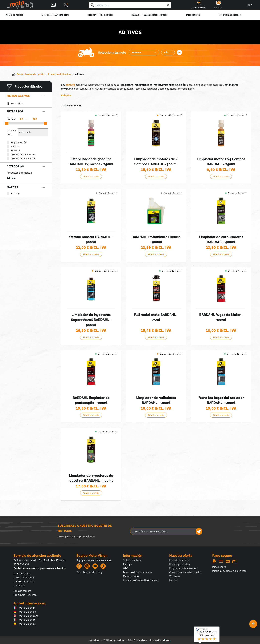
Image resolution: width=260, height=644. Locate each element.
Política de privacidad (114, 640)
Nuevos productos (180, 564)
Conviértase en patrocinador (185, 572)
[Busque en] (92, 5)
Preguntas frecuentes (26, 595)
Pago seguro (219, 567)
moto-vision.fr (24, 608)
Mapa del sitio (131, 576)
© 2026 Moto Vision (137, 640)
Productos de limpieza (19, 173)
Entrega (127, 564)
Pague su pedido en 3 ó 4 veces (229, 571)
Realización (160, 640)
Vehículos (175, 576)
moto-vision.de (25, 612)
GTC (125, 568)
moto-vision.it (24, 620)
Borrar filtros (15, 104)
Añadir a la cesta (91, 176)
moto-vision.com (26, 616)
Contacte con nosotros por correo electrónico (40, 568)
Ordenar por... (11, 132)
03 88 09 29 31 (21, 564)
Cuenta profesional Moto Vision (141, 580)
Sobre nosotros (132, 560)
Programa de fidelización (183, 568)
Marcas (173, 580)
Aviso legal (95, 640)
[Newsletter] (199, 531)
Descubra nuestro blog (89, 572)
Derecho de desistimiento (138, 572)
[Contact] (53, 5)
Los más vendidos (179, 560)
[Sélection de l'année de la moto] (168, 52)
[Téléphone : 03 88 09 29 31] (66, 5)
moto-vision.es (25, 624)
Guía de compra (22, 591)
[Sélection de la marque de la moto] (144, 52)
